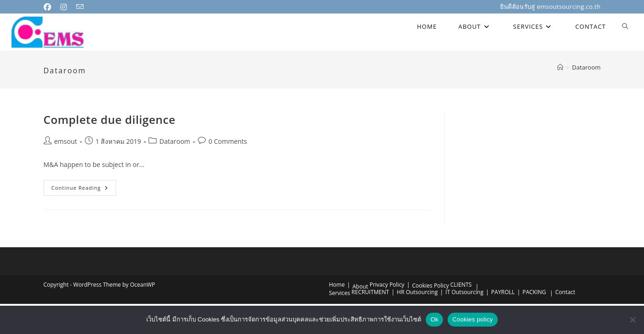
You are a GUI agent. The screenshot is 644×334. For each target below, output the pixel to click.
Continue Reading (84, 189)
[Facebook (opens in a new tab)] (51, 7)
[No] (632, 320)
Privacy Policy (387, 285)
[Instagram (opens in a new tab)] (65, 7)
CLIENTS (461, 285)
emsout (66, 141)
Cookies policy (472, 319)
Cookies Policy (430, 286)
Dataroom (586, 67)
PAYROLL (503, 292)
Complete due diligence (110, 119)
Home (337, 285)
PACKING (534, 292)
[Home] (560, 67)
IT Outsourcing (464, 292)
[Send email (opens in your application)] (82, 7)
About (360, 286)
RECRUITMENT (370, 292)
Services (340, 293)
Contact (565, 292)
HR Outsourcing (417, 292)
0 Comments (228, 141)
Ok (434, 319)
